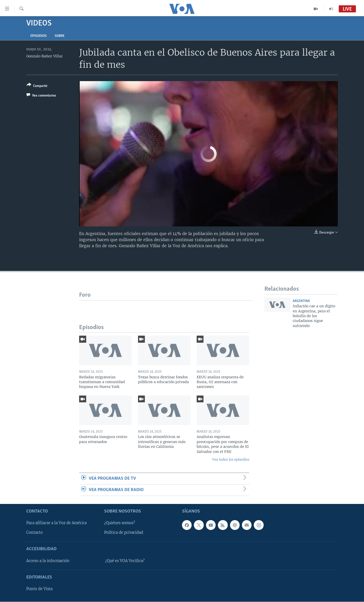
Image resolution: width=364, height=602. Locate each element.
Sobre (60, 36)
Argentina (301, 301)
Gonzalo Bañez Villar (44, 56)
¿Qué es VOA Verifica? (125, 561)
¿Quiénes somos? (120, 523)
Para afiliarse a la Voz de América (56, 523)
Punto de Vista (39, 589)
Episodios (38, 36)
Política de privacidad (124, 533)
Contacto (35, 533)
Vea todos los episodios (231, 460)
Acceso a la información (48, 561)
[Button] (37, 86)
